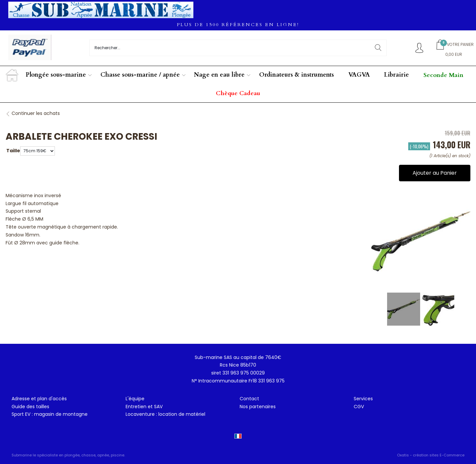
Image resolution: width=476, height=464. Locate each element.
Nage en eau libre (219, 75)
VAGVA (359, 75)
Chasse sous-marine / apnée (140, 75)
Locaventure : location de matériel (165, 414)
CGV (359, 407)
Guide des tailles (30, 407)
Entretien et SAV (144, 407)
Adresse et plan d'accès (39, 399)
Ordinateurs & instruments (297, 75)
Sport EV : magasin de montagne (50, 414)
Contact (249, 399)
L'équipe (135, 399)
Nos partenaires (258, 407)
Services (363, 399)
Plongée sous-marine (56, 75)
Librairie (397, 75)
